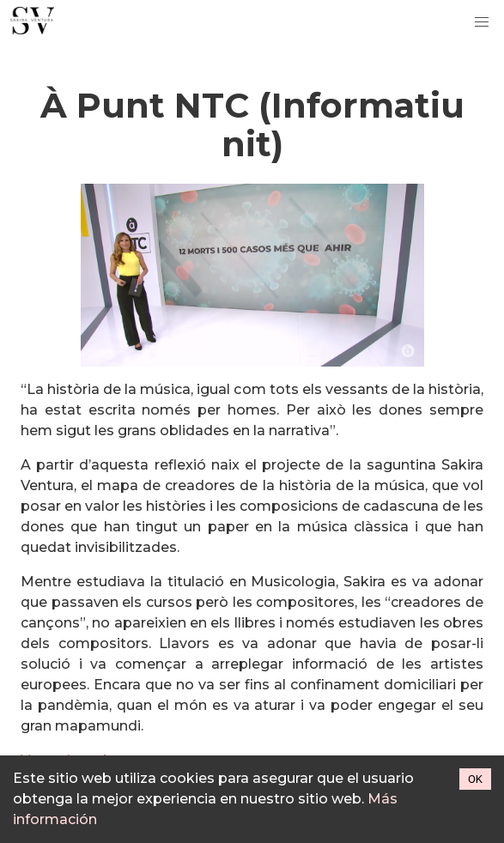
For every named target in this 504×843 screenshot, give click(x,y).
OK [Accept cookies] (475, 779)
